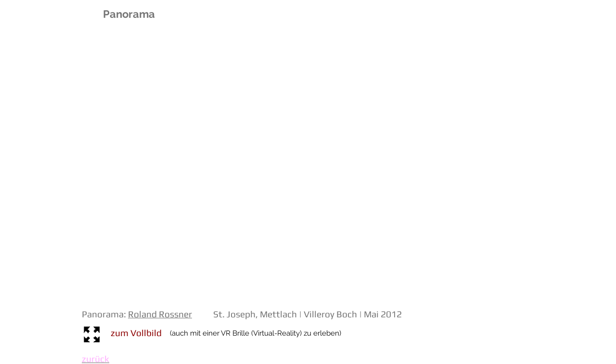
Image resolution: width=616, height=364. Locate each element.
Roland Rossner (160, 314)
